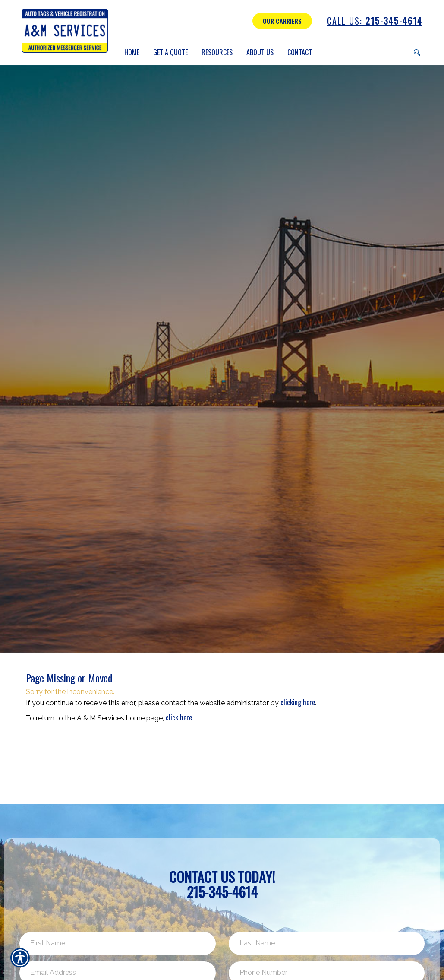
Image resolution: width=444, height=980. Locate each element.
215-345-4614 (375, 21)
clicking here (298, 702)
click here (179, 717)
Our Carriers (282, 21)
